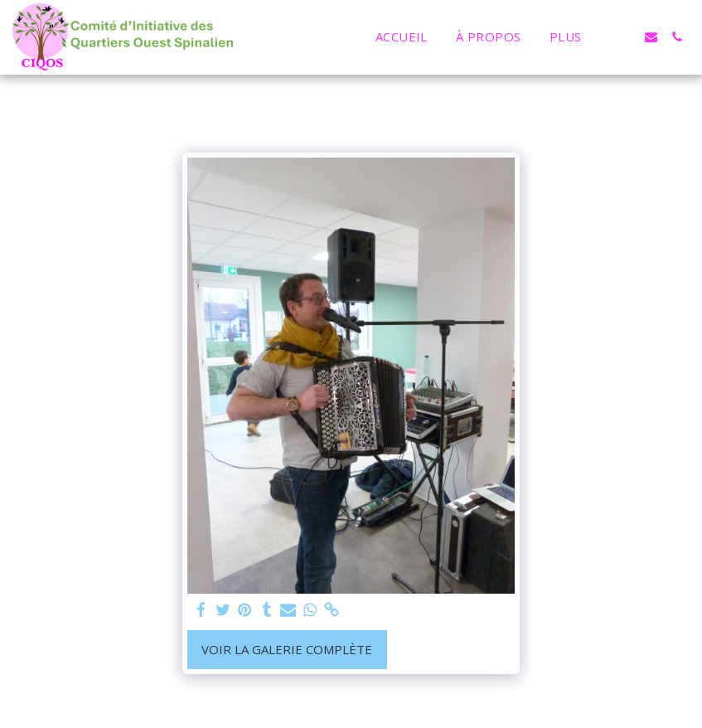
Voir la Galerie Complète (287, 649)
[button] (625, 37)
